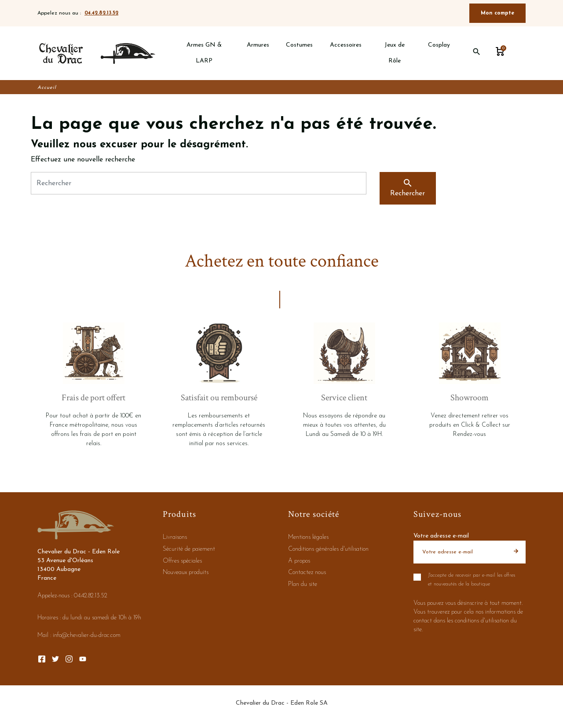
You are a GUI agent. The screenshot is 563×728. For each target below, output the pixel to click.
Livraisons (175, 538)
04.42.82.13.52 (101, 13)
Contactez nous (307, 573)
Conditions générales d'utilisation (328, 549)
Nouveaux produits (186, 573)
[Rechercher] (199, 184)
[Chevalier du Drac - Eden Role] (97, 53)
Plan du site (303, 584)
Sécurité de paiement (189, 549)
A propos (299, 561)
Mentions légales (308, 538)
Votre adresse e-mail (441, 536)
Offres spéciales (182, 561)
